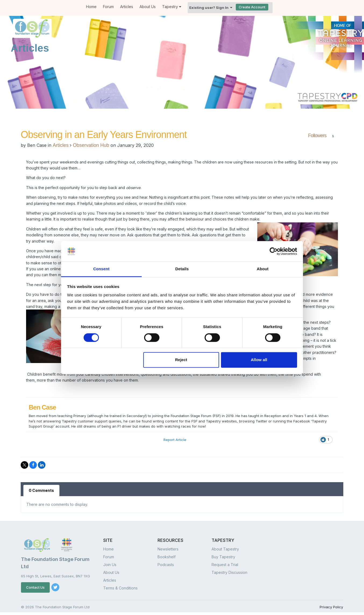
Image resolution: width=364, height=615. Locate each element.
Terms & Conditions (120, 588)
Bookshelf (167, 557)
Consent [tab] (101, 269)
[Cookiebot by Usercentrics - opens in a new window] (274, 251)
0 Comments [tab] (41, 490)
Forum (108, 7)
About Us (148, 7)
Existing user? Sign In (211, 8)
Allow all (259, 360)
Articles (127, 7)
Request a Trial (225, 565)
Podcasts (166, 565)
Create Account (252, 7)
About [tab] (263, 269)
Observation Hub (91, 145)
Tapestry (172, 7)
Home (91, 7)
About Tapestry (225, 549)
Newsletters (168, 549)
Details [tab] (182, 269)
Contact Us (35, 587)
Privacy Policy (331, 607)
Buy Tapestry (223, 557)
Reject (181, 360)
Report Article (175, 440)
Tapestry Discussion (229, 572)
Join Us (110, 565)
